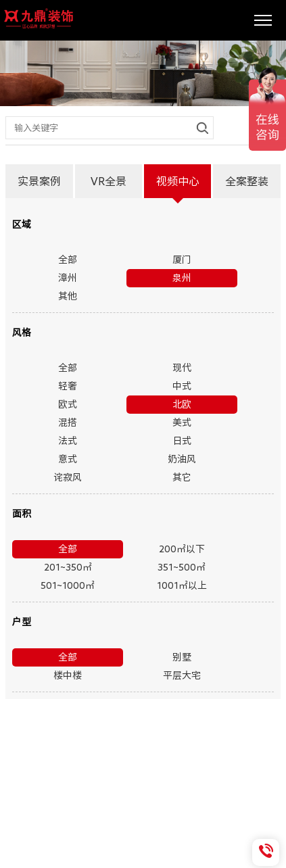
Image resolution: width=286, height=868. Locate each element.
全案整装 (247, 181)
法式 (68, 441)
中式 (182, 386)
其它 (182, 477)
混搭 (68, 423)
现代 (182, 368)
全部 (68, 260)
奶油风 (182, 459)
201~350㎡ (68, 567)
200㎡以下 (182, 549)
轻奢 (68, 386)
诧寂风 (68, 477)
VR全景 (109, 181)
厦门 (182, 260)
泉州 (182, 278)
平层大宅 (182, 675)
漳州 (68, 278)
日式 (182, 441)
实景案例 (39, 181)
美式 (182, 423)
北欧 (182, 404)
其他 (68, 296)
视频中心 (178, 181)
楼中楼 (68, 675)
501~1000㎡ (68, 585)
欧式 (68, 404)
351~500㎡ (182, 567)
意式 (68, 459)
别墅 (182, 657)
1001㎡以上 (182, 585)
